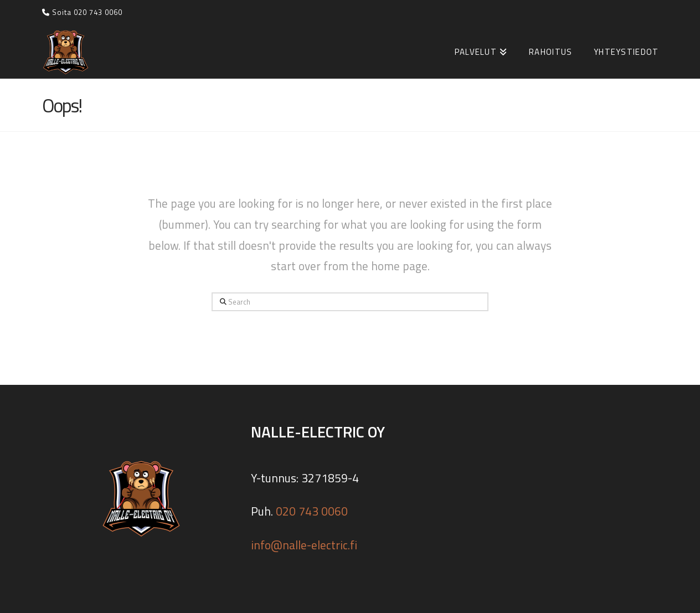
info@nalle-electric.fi (304, 545)
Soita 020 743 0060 (82, 12)
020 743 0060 (312, 511)
